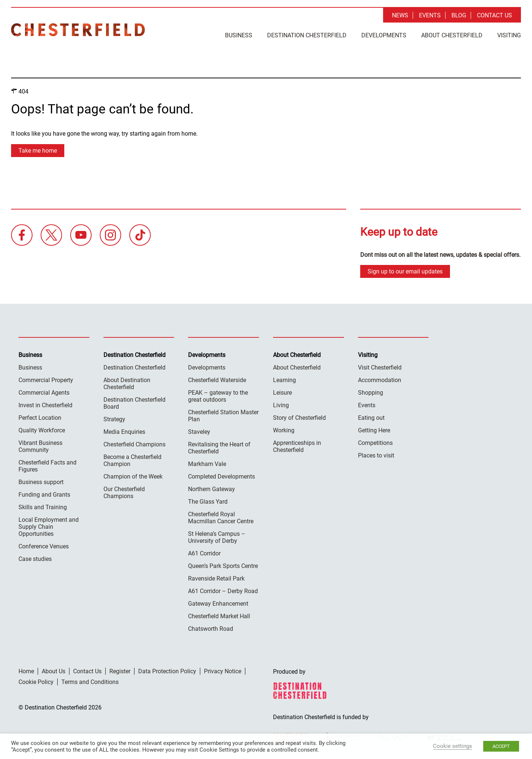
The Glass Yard (208, 502)
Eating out (371, 418)
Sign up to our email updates (405, 271)
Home (26, 671)
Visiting (509, 35)
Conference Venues (44, 546)
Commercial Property (46, 380)
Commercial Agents (44, 393)
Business (239, 35)
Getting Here (374, 430)
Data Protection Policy (167, 671)
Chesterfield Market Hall (219, 616)
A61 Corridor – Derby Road (223, 591)
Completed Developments (221, 476)
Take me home (38, 151)
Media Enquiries (124, 432)
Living (281, 405)
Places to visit (376, 455)
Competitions (375, 443)
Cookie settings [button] (453, 746)
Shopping (371, 393)
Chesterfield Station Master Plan (223, 416)
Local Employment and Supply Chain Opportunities (49, 527)
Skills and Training (43, 507)
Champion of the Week (133, 476)
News (400, 15)
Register (120, 671)
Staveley (199, 432)
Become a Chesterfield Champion (132, 460)
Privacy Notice (223, 671)
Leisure (282, 393)
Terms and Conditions (90, 682)
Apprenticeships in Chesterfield (297, 446)
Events (430, 15)
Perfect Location (40, 418)
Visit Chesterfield (380, 367)
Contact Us (495, 15)
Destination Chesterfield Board (134, 403)
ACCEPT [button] (501, 746)
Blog (459, 15)
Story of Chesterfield (299, 418)
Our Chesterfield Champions (124, 493)
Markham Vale (207, 464)
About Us (54, 671)
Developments (384, 35)
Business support (41, 482)
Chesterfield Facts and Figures (47, 466)
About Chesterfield (452, 35)
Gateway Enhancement (218, 604)
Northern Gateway (212, 489)
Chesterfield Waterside (217, 380)
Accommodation (380, 380)
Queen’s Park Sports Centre (223, 566)
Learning (284, 380)
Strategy (114, 419)
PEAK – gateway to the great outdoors (218, 396)
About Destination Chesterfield (127, 384)
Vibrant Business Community (40, 446)
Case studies (35, 559)
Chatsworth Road (211, 629)
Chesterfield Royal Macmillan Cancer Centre (221, 518)
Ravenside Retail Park (216, 578)
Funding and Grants (44, 495)
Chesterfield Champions (134, 444)
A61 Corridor (204, 553)
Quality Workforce (42, 430)
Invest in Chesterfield (45, 405)
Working (284, 430)
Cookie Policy (36, 682)
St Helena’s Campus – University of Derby (217, 537)
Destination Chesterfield (78, 30)
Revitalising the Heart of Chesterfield (219, 448)
